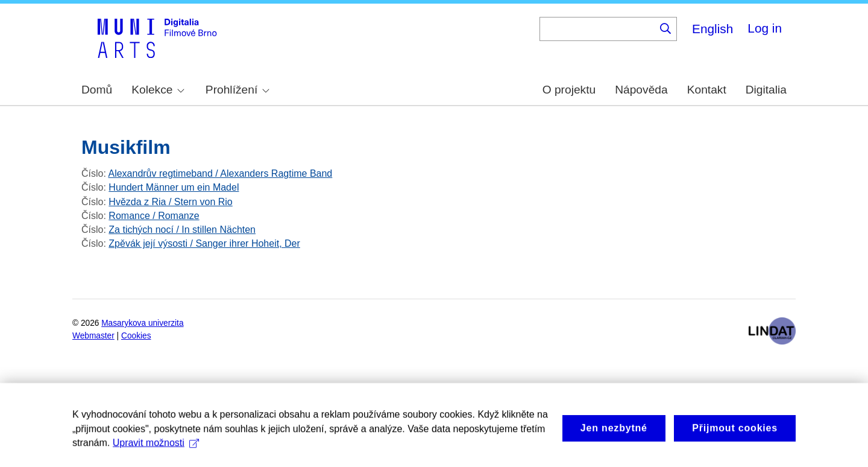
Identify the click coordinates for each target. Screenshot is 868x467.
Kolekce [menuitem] (158, 90)
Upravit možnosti (156, 454)
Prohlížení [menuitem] (237, 90)
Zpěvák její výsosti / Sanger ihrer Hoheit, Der (204, 243)
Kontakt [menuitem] (707, 90)
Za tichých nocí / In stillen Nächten (182, 230)
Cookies (136, 336)
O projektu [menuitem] (569, 90)
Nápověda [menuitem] (641, 90)
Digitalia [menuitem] (766, 90)
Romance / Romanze (154, 216)
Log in (765, 28)
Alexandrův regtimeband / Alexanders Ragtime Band (220, 173)
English (712, 29)
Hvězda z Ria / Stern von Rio (170, 202)
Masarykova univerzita (142, 323)
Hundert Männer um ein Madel (174, 187)
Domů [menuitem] (97, 90)
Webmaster (93, 336)
